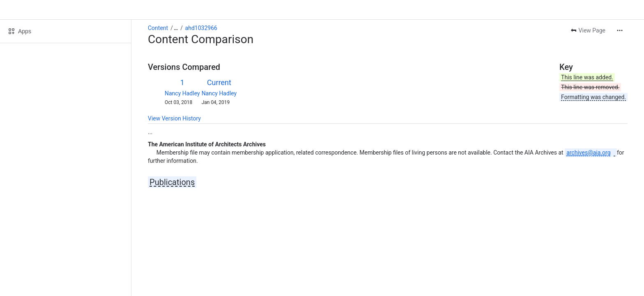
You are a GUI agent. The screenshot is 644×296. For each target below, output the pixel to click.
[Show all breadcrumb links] (176, 28)
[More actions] (620, 30)
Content (158, 28)
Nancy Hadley (182, 93)
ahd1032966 (201, 28)
